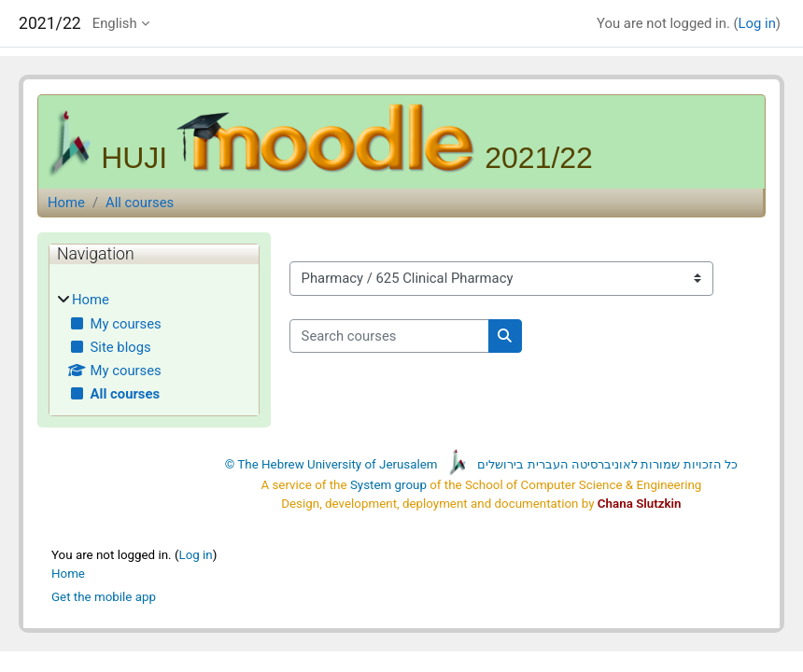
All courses (140, 203)
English (115, 23)
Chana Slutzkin (640, 504)
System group (388, 485)
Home (66, 203)
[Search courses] (389, 336)
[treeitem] (154, 347)
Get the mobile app (104, 597)
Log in (757, 23)
